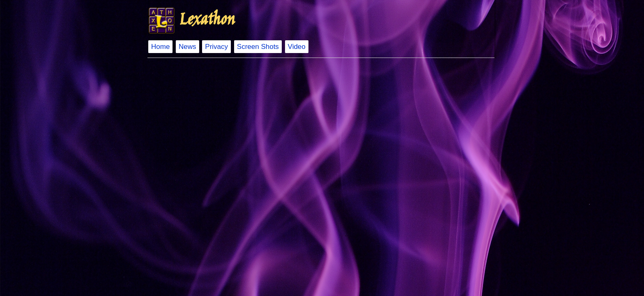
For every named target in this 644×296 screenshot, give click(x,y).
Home (160, 47)
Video (297, 47)
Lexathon (207, 21)
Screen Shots (258, 47)
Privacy (216, 47)
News (187, 47)
